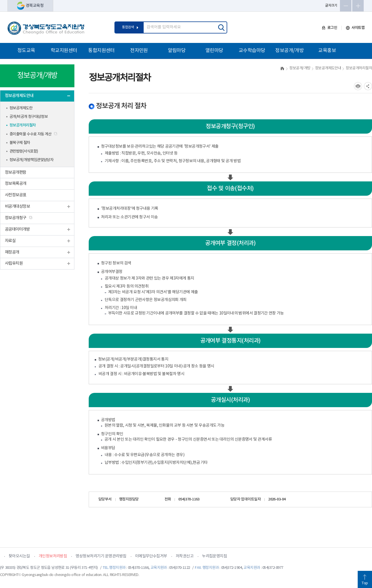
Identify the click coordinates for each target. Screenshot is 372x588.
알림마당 (177, 51)
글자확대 (358, 6)
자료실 (10, 241)
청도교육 (26, 51)
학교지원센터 (64, 51)
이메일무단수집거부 (151, 556)
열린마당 (214, 51)
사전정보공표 (16, 195)
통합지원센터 (101, 51)
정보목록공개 (16, 184)
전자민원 (139, 51)
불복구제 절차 (20, 143)
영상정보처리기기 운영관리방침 (101, 556)
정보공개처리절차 (23, 125)
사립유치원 (14, 263)
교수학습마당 (252, 51)
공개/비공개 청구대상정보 (28, 117)
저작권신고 (185, 556)
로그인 (330, 28)
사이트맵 (355, 28)
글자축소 (346, 6)
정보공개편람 (16, 172)
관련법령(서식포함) (24, 151)
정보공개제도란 (21, 108)
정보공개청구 (16, 218)
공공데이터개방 (17, 229)
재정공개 (12, 252)
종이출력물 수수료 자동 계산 (30, 134)
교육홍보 (327, 51)
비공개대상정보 (17, 206)
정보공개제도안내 (19, 96)
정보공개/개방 (289, 51)
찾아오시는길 (19, 556)
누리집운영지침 (214, 556)
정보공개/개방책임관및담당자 (31, 160)
